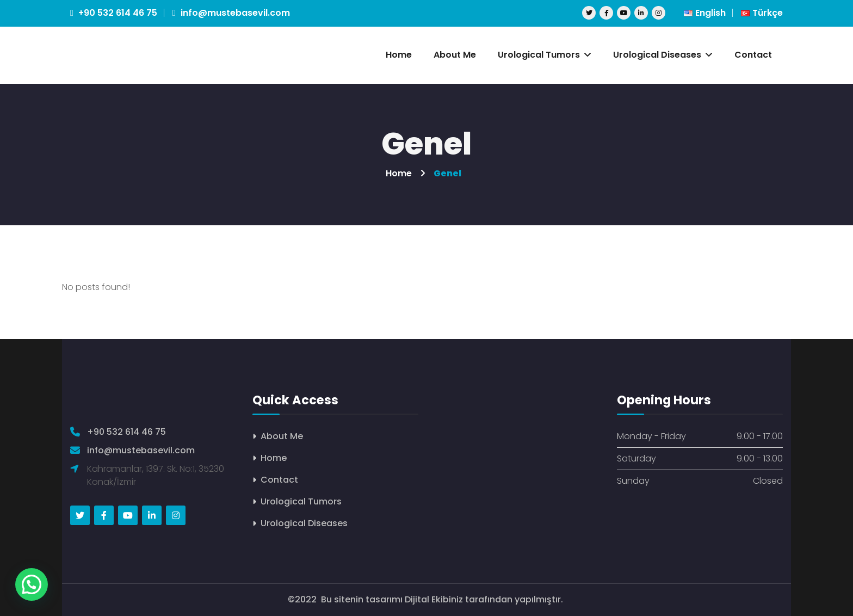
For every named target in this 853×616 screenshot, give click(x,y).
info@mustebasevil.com (231, 13)
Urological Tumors (301, 501)
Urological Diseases (304, 523)
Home (274, 458)
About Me (282, 436)
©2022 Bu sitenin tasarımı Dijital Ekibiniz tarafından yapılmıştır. (426, 599)
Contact (279, 480)
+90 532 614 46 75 (114, 13)
